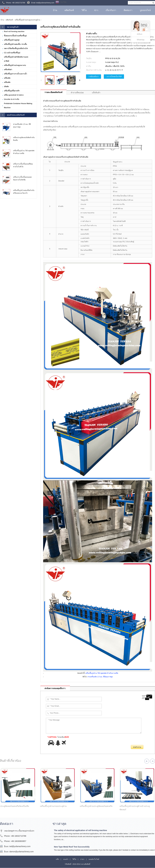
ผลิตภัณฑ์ (9, 20)
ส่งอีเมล (139, 34)
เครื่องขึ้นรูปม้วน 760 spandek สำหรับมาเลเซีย (102, 673)
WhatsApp (141, 40)
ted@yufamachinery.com (20, 846)
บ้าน (2, 20)
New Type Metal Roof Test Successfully (72, 847)
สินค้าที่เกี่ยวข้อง (11, 761)
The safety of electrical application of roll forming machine (80, 830)
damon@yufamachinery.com (22, 852)
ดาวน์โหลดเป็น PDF (115, 77)
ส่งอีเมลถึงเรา (94, 77)
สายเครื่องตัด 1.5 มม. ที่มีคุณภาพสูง (100, 677)
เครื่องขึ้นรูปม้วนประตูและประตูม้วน (27, 20)
